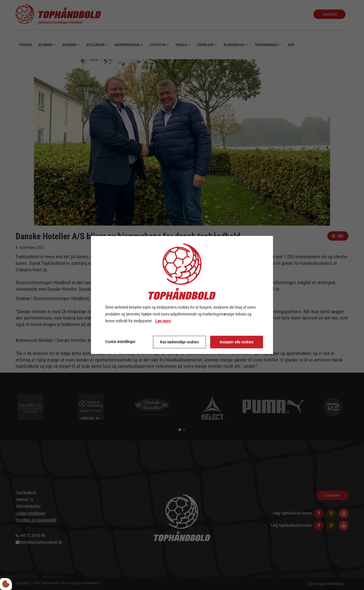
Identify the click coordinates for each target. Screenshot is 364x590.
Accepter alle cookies (236, 342)
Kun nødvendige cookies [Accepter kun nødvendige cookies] (179, 342)
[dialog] (182, 295)
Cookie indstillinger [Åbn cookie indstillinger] (120, 342)
